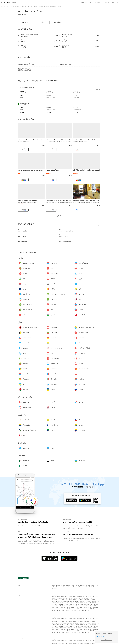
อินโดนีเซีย (94, 595)
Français (65, 587)
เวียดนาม (75, 600)
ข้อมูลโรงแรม (97, 2)
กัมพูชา (70, 597)
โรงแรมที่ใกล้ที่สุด (58, 22)
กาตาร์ (80, 598)
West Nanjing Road (30, 11)
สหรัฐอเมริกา (96, 607)
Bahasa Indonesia (90, 585)
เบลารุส (68, 607)
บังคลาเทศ (77, 595)
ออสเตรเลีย (67, 610)
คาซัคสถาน (79, 597)
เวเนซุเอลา (59, 610)
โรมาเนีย (90, 606)
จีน (81, 595)
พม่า (91, 597)
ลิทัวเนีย (82, 604)
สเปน (68, 603)
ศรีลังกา (87, 597)
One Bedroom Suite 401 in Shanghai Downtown (62, 200)
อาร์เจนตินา (59, 609)
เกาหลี (74, 597)
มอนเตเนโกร (55, 606)
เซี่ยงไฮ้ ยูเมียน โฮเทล (53, 170)
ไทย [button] (117, 2)
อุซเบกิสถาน (81, 600)
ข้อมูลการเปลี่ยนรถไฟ (86, 2)
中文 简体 (68, 585)
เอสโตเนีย (64, 603)
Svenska (95, 587)
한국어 (73, 585)
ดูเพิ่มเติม (98, 89)
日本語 (54, 585)
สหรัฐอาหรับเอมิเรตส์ (57, 595)
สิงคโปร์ (91, 598)
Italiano (80, 587)
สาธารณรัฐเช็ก (95, 601)
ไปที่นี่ (42, 22)
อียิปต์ (80, 610)
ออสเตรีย (60, 601)
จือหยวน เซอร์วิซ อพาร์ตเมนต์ (27, 200)
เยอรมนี (54, 603)
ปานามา (90, 607)
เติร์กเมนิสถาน (62, 600)
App (113, 2)
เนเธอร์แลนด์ (70, 606)
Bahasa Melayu (82, 585)
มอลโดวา (96, 604)
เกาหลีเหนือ (87, 600)
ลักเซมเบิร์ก (87, 604)
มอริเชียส (84, 610)
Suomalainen (85, 587)
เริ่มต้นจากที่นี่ (26, 22)
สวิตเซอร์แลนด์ (88, 601)
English (58, 585)
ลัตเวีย (92, 604)
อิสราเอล (54, 597)
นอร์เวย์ (75, 606)
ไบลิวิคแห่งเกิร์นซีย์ (92, 603)
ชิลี (68, 609)
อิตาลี (78, 604)
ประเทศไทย (55, 600)
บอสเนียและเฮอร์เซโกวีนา (68, 601)
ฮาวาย (54, 609)
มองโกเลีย (95, 597)
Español (75, 587)
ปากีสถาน (75, 598)
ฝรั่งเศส (77, 603)
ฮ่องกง (89, 595)
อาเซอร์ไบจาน (71, 595)
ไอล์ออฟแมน (72, 604)
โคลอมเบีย (72, 609)
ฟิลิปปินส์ (70, 598)
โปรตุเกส (85, 606)
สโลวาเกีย (63, 607)
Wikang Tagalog (59, 587)
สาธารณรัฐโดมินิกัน (91, 609)
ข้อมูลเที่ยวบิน (106, 2)
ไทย (76, 585)
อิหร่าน (63, 597)
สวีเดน (54, 607)
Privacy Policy (100, 636)
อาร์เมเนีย (64, 595)
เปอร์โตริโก (78, 609)
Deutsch (70, 587)
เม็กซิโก (85, 607)
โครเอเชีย (61, 604)
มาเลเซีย (65, 598)
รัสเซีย (76, 607)
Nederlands (55, 588)
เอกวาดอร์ (83, 609)
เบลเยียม (77, 601)
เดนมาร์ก (59, 603)
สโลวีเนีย (58, 607)
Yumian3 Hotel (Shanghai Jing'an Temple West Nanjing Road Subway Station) (44, 170)
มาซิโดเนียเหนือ (62, 606)
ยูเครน (72, 607)
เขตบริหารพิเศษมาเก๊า (57, 598)
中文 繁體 (63, 585)
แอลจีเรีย (76, 610)
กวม (72, 610)
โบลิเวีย (64, 609)
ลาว (84, 597)
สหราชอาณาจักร (84, 603)
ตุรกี (67, 600)
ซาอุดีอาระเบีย (85, 598)
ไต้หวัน (70, 600)
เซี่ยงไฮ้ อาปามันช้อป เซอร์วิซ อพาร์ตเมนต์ (86, 170)
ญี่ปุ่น (66, 597)
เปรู (63, 610)
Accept (106, 639)
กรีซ (53, 604)
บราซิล (54, 610)
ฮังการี (57, 604)
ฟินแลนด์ (73, 603)
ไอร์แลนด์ (66, 604)
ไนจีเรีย (89, 610)
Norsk (91, 587)
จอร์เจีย (85, 595)
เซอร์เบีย (94, 606)
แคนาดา (81, 607)
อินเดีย (59, 597)
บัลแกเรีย (82, 601)
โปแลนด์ (80, 606)
